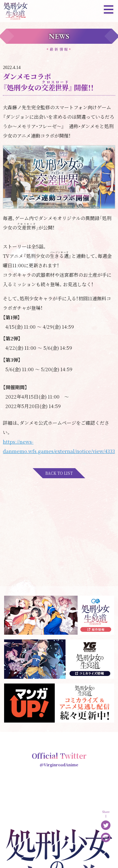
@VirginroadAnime (59, 765)
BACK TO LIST (59, 473)
